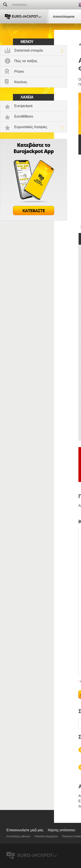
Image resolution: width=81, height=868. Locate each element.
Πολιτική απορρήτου (46, 836)
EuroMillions (24, 116)
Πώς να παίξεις (26, 61)
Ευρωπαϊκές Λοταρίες (31, 127)
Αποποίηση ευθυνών (18, 836)
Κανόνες (21, 82)
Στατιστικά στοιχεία (29, 50)
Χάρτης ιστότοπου (61, 830)
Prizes (19, 71)
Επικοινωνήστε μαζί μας (25, 830)
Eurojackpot (23, 106)
